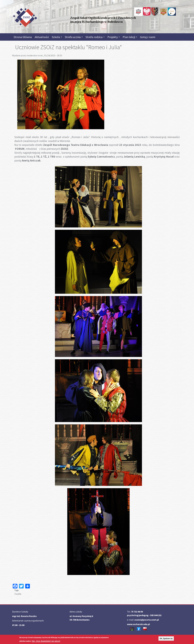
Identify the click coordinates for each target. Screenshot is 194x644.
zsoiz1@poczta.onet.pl (147, 620)
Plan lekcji (130, 37)
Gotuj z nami (148, 37)
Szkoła (57, 37)
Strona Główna (23, 37)
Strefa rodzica (95, 37)
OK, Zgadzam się (166, 639)
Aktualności (42, 37)
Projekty (114, 37)
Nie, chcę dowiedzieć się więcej (46, 641)
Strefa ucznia (74, 37)
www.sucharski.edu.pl (138, 624)
